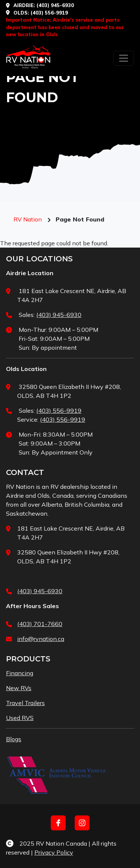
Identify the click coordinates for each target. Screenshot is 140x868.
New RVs (19, 688)
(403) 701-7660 (40, 624)
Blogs (14, 739)
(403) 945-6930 (55, 5)
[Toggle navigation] (124, 58)
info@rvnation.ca (41, 639)
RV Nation (28, 219)
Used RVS (20, 718)
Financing (20, 673)
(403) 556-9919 (59, 411)
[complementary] (86, 827)
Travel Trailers (25, 703)
